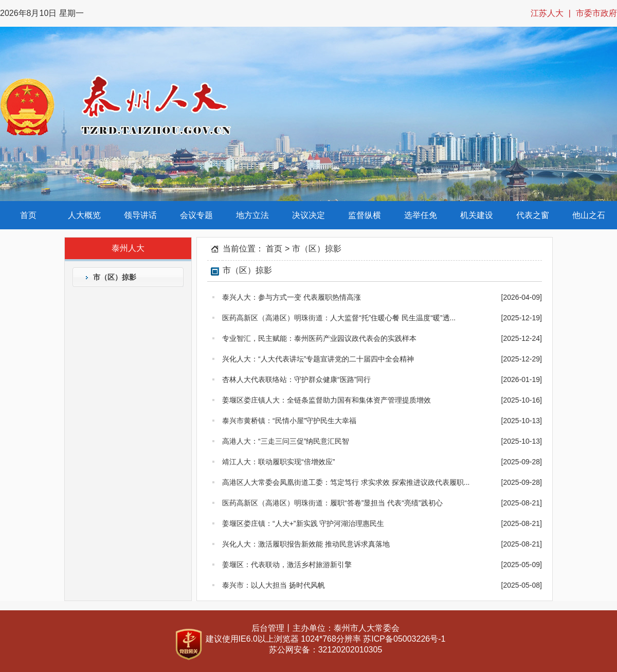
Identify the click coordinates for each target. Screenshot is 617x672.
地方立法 (252, 215)
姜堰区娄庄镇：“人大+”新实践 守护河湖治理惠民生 (298, 523)
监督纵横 (365, 215)
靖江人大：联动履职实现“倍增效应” (274, 462)
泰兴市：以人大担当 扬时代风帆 (269, 585)
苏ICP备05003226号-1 (404, 639)
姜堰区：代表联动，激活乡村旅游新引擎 (282, 565)
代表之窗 (533, 215)
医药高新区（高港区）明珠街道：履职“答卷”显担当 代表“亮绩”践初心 (328, 503)
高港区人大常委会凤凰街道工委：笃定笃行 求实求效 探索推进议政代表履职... (341, 482)
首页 (28, 215)
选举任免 (421, 215)
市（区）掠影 (115, 277)
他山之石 (589, 215)
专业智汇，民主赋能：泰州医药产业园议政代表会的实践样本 (314, 338)
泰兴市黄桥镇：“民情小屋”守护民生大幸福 (284, 421)
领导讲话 (140, 215)
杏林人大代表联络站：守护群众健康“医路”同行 (292, 379)
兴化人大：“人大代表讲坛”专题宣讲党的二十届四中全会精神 (313, 359)
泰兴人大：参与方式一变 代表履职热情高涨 (287, 297)
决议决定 (308, 215)
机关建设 (477, 215)
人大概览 (84, 215)
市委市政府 (596, 13)
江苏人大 (547, 13)
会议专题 (196, 215)
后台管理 (268, 628)
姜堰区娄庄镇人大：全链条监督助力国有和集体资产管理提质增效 (322, 400)
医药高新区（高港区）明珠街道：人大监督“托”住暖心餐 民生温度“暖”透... (334, 318)
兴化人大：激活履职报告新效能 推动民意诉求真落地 (301, 544)
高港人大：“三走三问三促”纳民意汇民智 (281, 441)
